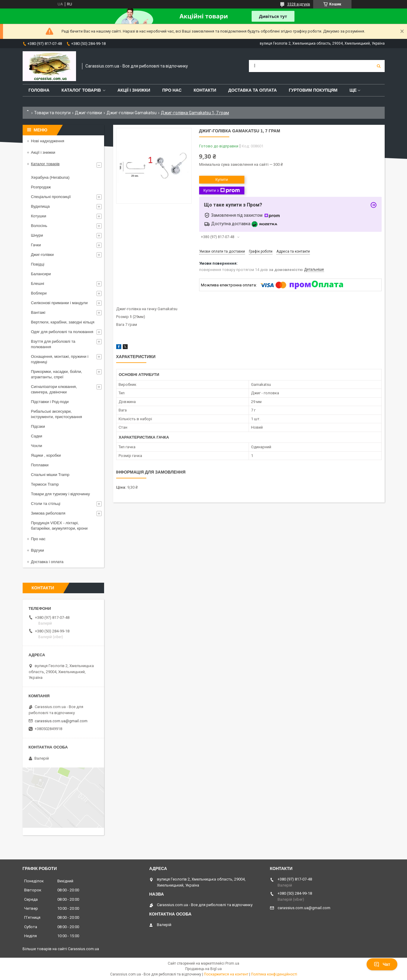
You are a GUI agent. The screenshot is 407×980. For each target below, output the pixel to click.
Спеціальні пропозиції (51, 197)
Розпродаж (41, 187)
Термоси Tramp (45, 484)
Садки (37, 436)
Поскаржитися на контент (226, 974)
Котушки (39, 216)
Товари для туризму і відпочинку (61, 494)
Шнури (37, 235)
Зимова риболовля (48, 513)
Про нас (172, 90)
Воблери (39, 293)
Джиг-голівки (88, 113)
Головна (39, 90)
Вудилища (40, 206)
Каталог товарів (81, 90)
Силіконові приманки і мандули (59, 303)
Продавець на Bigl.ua (203, 969)
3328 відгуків (299, 4)
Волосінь (39, 226)
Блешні (38, 284)
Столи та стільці (46, 504)
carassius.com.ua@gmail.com (61, 721)
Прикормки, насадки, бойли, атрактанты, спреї (57, 374)
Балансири (41, 274)
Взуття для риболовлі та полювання (53, 344)
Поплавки (40, 465)
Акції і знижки (134, 90)
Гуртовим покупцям (313, 90)
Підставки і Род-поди (50, 402)
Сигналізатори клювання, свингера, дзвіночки (54, 389)
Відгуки (38, 550)
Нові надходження (48, 141)
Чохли (37, 446)
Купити (222, 180)
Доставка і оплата (47, 562)
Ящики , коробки (46, 455)
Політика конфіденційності (274, 974)
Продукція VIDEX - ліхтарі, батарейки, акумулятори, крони (59, 526)
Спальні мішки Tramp (50, 475)
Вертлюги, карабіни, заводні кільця (63, 322)
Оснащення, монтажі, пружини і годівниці (60, 359)
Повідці (38, 264)
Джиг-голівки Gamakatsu (132, 113)
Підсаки (38, 426)
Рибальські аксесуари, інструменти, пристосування (57, 414)
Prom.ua (232, 963)
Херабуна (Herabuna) (50, 177)
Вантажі (38, 312)
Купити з (222, 191)
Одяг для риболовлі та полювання (62, 332)
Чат (382, 964)
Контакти (205, 90)
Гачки (36, 245)
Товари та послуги (52, 113)
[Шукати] (379, 66)
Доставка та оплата (253, 90)
